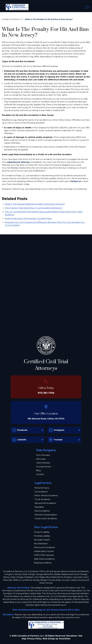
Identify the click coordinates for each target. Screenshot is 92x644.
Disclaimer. (72, 636)
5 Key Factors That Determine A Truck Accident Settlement (33, 208)
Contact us (75, 181)
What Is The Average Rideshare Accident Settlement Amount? (35, 204)
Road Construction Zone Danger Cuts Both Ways (28, 218)
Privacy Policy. (35, 639)
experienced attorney (18, 162)
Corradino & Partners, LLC (13, 19)
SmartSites (65, 639)
